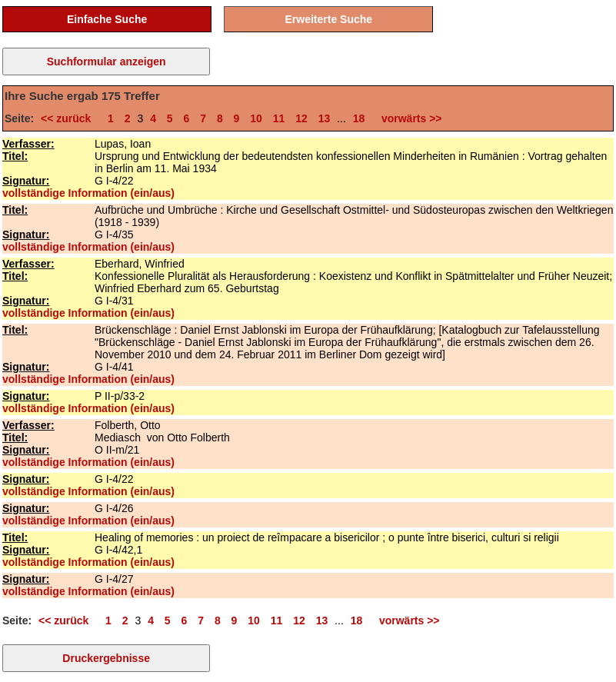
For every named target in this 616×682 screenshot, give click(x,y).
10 (256, 118)
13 (325, 118)
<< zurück (69, 118)
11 (279, 118)
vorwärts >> (408, 118)
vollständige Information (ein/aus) (88, 193)
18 (359, 118)
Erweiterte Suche (329, 19)
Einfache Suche (107, 19)
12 (301, 118)
